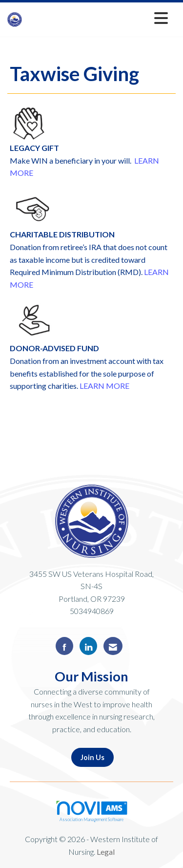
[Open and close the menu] (98, 18)
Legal (106, 852)
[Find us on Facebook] (64, 646)
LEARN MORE (104, 386)
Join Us (92, 757)
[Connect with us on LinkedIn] (88, 646)
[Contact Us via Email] (113, 646)
